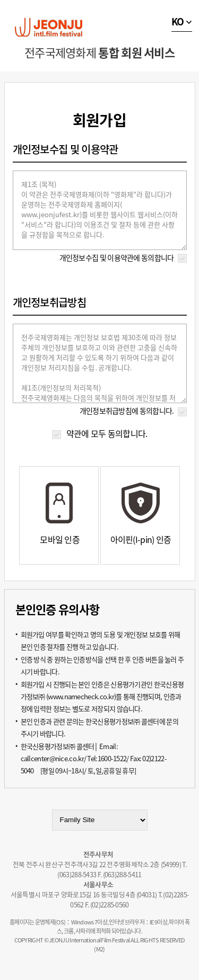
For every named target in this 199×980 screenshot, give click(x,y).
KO (178, 21)
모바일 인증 (60, 539)
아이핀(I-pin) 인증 (141, 539)
